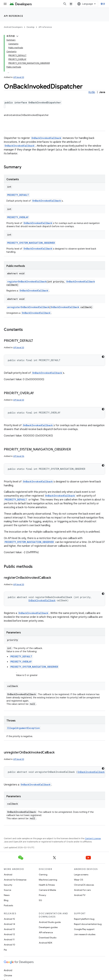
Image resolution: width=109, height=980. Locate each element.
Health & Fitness (47, 885)
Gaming (43, 875)
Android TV (80, 895)
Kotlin (92, 92)
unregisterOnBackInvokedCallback (28, 307)
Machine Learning (48, 880)
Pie (5, 950)
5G (40, 900)
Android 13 (9, 929)
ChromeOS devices (84, 885)
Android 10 (9, 945)
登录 (103, 4)
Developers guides (48, 927)
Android (8, 875)
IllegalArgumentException (24, 728)
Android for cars (82, 890)
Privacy (42, 895)
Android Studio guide (50, 922)
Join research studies (85, 934)
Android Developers (13, 27)
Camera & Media (47, 890)
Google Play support (84, 929)
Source (7, 890)
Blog (6, 900)
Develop (31, 27)
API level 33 (19, 77)
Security (8, 885)
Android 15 (9, 919)
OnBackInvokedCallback (46, 138)
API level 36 (19, 456)
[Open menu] (5, 4)
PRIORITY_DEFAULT (18, 195)
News (7, 895)
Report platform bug (84, 919)
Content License (93, 838)
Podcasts (8, 905)
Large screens (81, 875)
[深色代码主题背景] (103, 357)
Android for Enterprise (15, 880)
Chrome (8, 975)
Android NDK (46, 943)
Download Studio (48, 938)
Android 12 (9, 934)
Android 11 (9, 939)
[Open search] (65, 4)
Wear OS (79, 880)
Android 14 (9, 924)
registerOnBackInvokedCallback (27, 282)
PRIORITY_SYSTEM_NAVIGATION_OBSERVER (31, 243)
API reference (14, 16)
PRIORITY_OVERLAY (18, 217)
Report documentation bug (88, 924)
